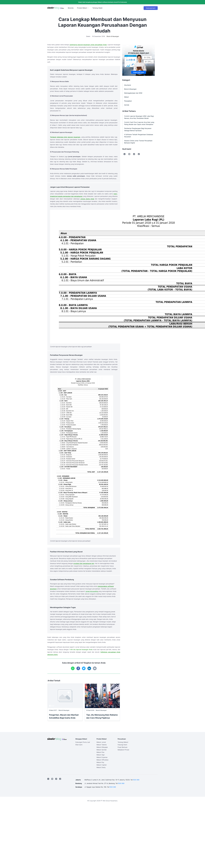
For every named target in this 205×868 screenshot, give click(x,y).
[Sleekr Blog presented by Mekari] (56, 8)
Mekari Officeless (102, 760)
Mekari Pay (100, 762)
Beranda (71, 8)
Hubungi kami (151, 8)
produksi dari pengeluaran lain (84, 563)
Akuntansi (128, 85)
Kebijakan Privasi (123, 750)
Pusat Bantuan (123, 747)
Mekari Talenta (102, 745)
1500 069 (136, 780)
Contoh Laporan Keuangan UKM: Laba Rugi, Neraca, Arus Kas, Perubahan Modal (139, 117)
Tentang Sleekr (97, 8)
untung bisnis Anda (87, 199)
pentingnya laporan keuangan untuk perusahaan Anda (88, 45)
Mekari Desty (101, 767)
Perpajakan (128, 101)
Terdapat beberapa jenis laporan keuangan (65, 137)
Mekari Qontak (102, 750)
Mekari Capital (102, 765)
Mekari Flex (100, 752)
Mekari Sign (101, 755)
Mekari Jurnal (101, 742)
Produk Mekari (82, 8)
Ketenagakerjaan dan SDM (133, 93)
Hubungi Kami (122, 745)
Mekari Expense (102, 757)
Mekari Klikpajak (102, 747)
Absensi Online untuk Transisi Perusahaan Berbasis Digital (138, 142)
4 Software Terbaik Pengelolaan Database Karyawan (139, 136)
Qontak (127, 105)
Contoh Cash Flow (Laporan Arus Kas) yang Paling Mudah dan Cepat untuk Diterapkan (139, 123)
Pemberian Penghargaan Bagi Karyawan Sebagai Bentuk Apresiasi (138, 129)
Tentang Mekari (123, 742)
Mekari (127, 97)
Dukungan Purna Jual (83, 742)
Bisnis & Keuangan (113, 36)
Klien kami (79, 745)
